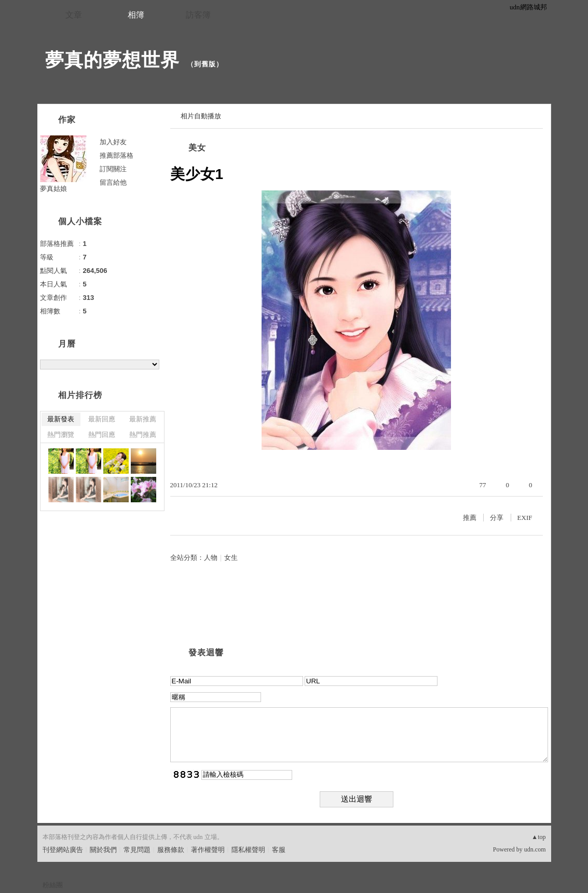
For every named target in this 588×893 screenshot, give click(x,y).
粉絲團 (53, 885)
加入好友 (113, 142)
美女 (197, 148)
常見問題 (137, 850)
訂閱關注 (113, 169)
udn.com (535, 849)
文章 (74, 15)
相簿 (136, 15)
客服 (279, 850)
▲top (538, 837)
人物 (211, 558)
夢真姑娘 (53, 189)
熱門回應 (102, 435)
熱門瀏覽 (61, 435)
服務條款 (171, 850)
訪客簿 (198, 15)
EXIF (525, 518)
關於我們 (103, 850)
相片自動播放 (201, 116)
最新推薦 (143, 419)
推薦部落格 (117, 155)
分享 (497, 518)
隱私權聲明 (248, 850)
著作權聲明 (208, 850)
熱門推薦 (143, 435)
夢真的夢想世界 (112, 60)
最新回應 (102, 419)
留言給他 (113, 182)
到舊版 (205, 64)
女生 (231, 558)
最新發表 (61, 419)
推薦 (470, 518)
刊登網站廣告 (63, 850)
